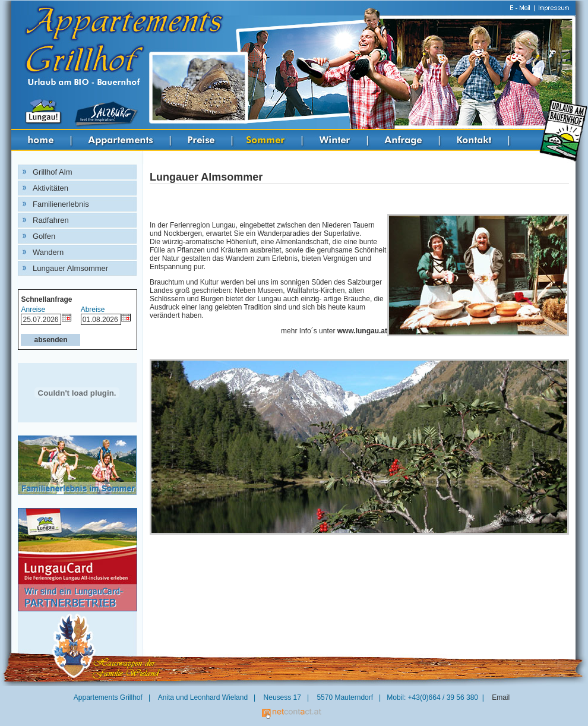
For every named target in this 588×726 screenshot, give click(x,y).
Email (501, 697)
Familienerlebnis (61, 204)
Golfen (44, 236)
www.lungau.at (362, 331)
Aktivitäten (50, 188)
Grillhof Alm (52, 172)
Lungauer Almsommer (70, 268)
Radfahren (51, 220)
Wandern (48, 252)
